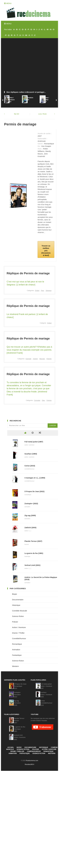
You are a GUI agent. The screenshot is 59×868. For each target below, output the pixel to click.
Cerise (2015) (30, 466)
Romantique (17, 644)
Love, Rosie (42, 114)
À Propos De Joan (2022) (35, 491)
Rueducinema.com (32, 761)
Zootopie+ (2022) (31, 504)
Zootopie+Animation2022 (17, 695)
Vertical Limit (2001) (33, 565)
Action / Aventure (19, 627)
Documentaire (18, 600)
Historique (16, 605)
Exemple (28, 359)
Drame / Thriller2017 (46, 100)
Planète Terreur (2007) (33, 541)
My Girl (17, 114)
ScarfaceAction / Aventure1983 (46, 695)
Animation (16, 650)
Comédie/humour (19, 638)
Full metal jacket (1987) (34, 442)
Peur (42, 291)
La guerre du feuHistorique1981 (19, 729)
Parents (49, 359)
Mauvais (42, 359)
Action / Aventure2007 (11, 100)
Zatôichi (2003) (30, 528)
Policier (15, 622)
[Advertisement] (24, 66)
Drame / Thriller (18, 633)
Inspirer (35, 359)
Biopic (15, 594)
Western (15, 666)
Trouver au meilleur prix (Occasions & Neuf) (46, 251)
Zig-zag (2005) (30, 515)
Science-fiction (18, 661)
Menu (8, 3)
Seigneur (49, 291)
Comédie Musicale (20, 611)
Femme (49, 400)
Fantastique (17, 655)
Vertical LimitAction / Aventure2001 (20, 737)
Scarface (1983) (31, 454)
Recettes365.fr (29, 764)
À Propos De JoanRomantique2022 (20, 686)
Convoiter (37, 400)
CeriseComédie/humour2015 (46, 703)
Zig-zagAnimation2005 (17, 703)
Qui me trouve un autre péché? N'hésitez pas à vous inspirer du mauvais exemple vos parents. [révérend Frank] (29, 350)
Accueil (11, 747)
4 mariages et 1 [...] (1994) (35, 478)
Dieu (43, 400)
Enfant (37, 291)
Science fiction (18, 616)
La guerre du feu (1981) (34, 553)
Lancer (53, 425)
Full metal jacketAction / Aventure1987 (46, 686)
